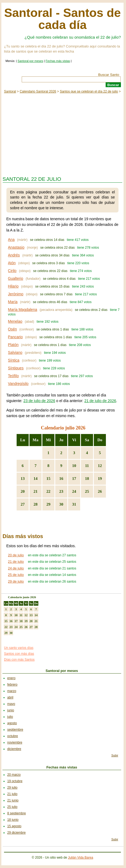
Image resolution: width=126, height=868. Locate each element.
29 (48, 504)
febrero (12, 685)
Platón (13, 345)
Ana (11, 240)
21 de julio (16, 562)
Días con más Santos (19, 660)
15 (48, 479)
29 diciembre (16, 833)
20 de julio (16, 555)
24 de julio (16, 568)
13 (23, 479)
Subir (115, 755)
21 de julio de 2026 (100, 401)
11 (87, 466)
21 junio (13, 800)
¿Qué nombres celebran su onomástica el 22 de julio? (73, 37)
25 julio (12, 807)
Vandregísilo (18, 384)
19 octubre (15, 781)
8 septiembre (16, 813)
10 (74, 466)
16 (61, 479)
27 (23, 504)
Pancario (15, 337)
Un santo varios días (19, 648)
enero (11, 678)
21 (36, 491)
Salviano (15, 352)
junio (11, 710)
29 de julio (16, 581)
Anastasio (16, 247)
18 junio (13, 820)
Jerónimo (16, 294)
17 (74, 479)
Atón (12, 263)
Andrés (14, 255)
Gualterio (16, 278)
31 (74, 504)
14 (36, 479)
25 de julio (16, 575)
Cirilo (12, 271)
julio (10, 717)
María (13, 302)
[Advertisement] (62, 133)
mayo (11, 704)
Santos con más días (19, 654)
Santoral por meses (30, 61)
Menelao (15, 321)
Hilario (13, 286)
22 (48, 491)
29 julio (12, 788)
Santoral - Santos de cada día (62, 19)
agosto (12, 723)
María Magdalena (23, 310)
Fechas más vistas (58, 61)
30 (61, 504)
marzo (12, 691)
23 (61, 491)
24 (74, 491)
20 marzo (14, 775)
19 (100, 479)
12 (100, 466)
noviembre (15, 742)
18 (87, 479)
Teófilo (13, 376)
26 (100, 491)
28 (36, 504)
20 (23, 491)
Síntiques (16, 368)
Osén (12, 329)
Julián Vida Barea (80, 858)
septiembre (15, 730)
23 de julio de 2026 (39, 401)
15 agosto (14, 826)
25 (87, 491)
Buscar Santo (109, 75)
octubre (13, 736)
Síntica (14, 360)
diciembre (14, 749)
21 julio (12, 794)
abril (10, 697)
